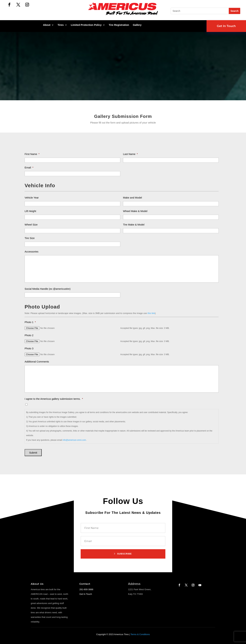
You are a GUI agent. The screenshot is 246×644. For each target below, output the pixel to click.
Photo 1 (30, 322)
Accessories (32, 252)
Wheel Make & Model (135, 211)
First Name (32, 154)
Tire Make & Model (134, 225)
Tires (61, 25)
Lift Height (30, 211)
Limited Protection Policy (86, 25)
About (47, 25)
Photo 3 (29, 348)
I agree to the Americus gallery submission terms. (54, 399)
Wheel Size (31, 225)
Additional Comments (37, 362)
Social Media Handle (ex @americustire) (48, 289)
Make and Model (132, 198)
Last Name (130, 154)
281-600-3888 (86, 589)
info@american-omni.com (74, 440)
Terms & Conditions (140, 634)
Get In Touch (226, 26)
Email (29, 167)
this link (151, 313)
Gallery (137, 25)
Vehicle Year (32, 198)
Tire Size (30, 238)
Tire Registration (119, 25)
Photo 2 (29, 335)
